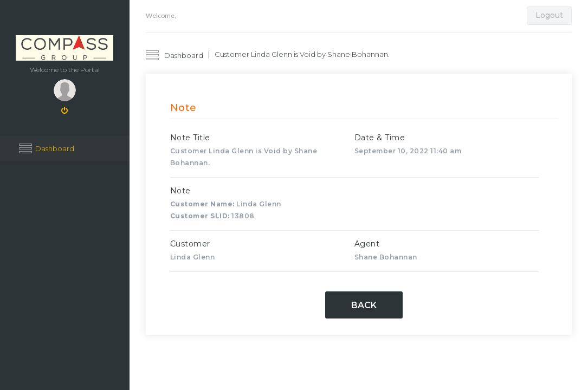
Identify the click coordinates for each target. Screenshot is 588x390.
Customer (190, 244)
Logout (549, 15)
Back (364, 305)
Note (180, 191)
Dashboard (55, 148)
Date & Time (380, 138)
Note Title (190, 138)
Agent (367, 244)
